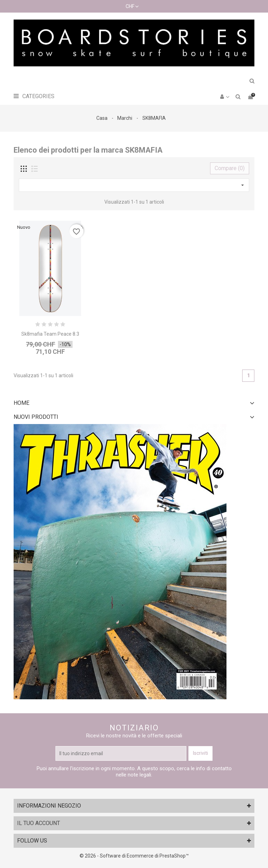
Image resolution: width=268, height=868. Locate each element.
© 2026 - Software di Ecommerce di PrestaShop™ (134, 856)
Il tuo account (39, 823)
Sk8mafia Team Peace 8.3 (50, 334)
